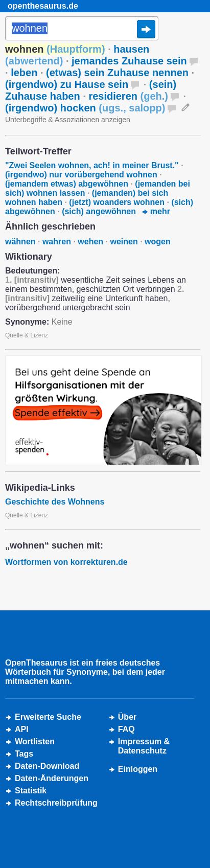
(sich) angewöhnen (99, 211)
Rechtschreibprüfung (56, 803)
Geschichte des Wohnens (55, 502)
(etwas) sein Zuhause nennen (117, 73)
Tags (24, 754)
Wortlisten (35, 741)
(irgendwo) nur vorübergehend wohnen (81, 175)
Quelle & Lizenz (27, 335)
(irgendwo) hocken (85, 108)
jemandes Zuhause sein (129, 61)
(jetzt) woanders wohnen (117, 202)
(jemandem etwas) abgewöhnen (67, 184)
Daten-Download (47, 766)
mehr (156, 211)
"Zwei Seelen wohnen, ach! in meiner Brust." (92, 165)
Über (127, 717)
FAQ (126, 729)
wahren (57, 242)
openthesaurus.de (43, 6)
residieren (128, 96)
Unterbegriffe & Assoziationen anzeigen (68, 120)
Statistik (31, 791)
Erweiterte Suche (48, 717)
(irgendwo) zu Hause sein (67, 84)
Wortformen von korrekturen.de (66, 562)
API (22, 729)
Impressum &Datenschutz (144, 746)
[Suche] (82, 29)
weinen (124, 242)
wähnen (20, 242)
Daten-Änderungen (52, 778)
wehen (90, 242)
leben (24, 73)
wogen (158, 242)
